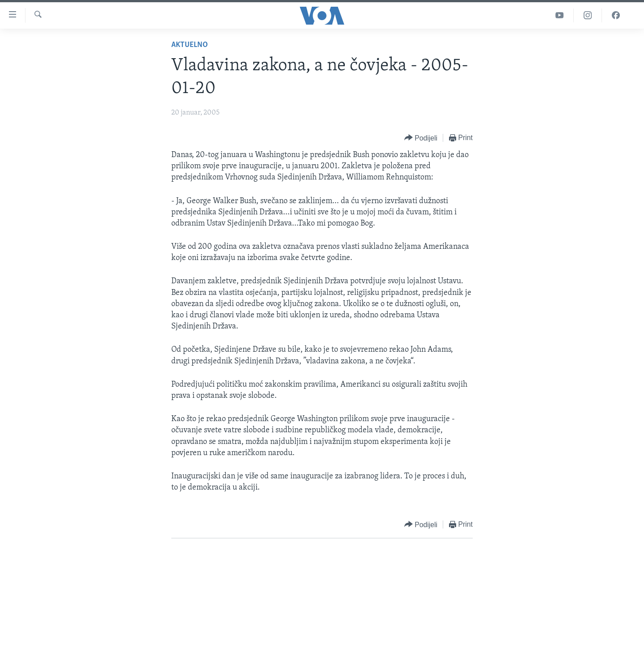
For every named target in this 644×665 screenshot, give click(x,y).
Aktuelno (190, 45)
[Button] (421, 138)
